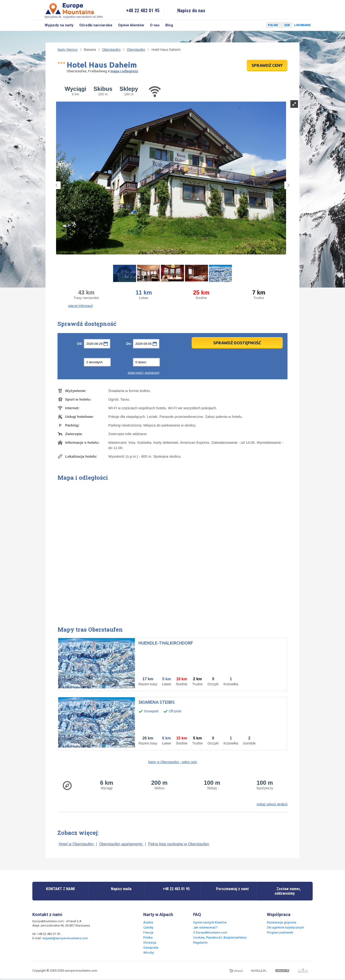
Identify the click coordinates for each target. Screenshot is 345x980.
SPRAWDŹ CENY (267, 65)
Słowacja (150, 943)
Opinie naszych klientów (210, 922)
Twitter (258, 25)
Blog (169, 25)
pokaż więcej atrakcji (272, 804)
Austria (148, 922)
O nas (155, 25)
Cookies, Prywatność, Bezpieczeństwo (220, 937)
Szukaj (37, 25)
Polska (148, 937)
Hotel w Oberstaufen (77, 844)
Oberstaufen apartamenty (121, 844)
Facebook (251, 25)
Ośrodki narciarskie (96, 25)
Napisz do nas (191, 11)
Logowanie (302, 25)
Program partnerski (280, 932)
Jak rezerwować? (205, 927)
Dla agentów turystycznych (285, 927)
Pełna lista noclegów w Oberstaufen (178, 844)
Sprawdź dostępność (237, 343)
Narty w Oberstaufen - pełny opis (172, 762)
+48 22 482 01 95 (143, 11)
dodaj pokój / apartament (144, 373)
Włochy (149, 953)
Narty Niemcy (68, 50)
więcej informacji (81, 306)
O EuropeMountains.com (210, 932)
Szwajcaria (151, 948)
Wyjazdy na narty (59, 25)
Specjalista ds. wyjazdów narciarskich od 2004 (73, 10)
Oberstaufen (111, 50)
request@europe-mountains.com (65, 938)
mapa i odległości (124, 71)
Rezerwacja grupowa (282, 922)
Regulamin (200, 943)
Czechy (148, 927)
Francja (148, 932)
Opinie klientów (131, 25)
